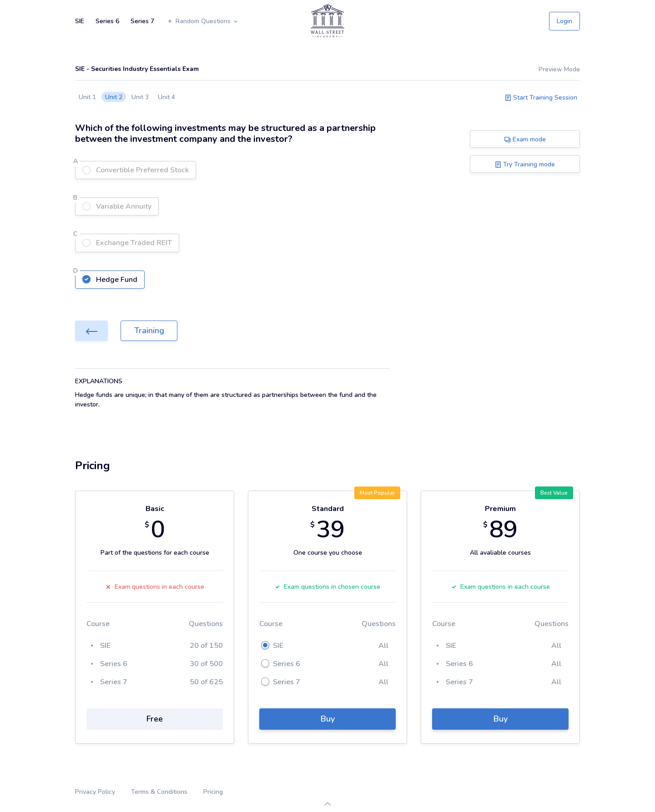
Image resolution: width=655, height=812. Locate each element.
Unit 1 (87, 97)
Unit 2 (114, 97)
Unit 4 (166, 97)
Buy (328, 719)
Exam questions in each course (155, 587)
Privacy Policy (95, 792)
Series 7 (142, 21)
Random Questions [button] (203, 21)
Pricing (213, 792)
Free (155, 719)
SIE (80, 21)
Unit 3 (140, 97)
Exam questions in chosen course (327, 587)
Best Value (554, 493)
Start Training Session (541, 98)
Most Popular (377, 493)
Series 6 (107, 21)
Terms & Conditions (159, 792)
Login (564, 21)
